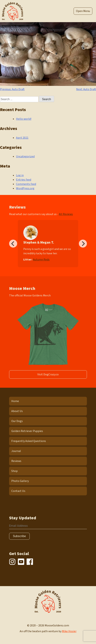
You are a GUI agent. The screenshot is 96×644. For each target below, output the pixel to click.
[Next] (83, 244)
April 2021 (22, 138)
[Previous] (13, 244)
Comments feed (26, 184)
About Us (17, 411)
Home (15, 401)
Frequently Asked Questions (29, 441)
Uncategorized (25, 156)
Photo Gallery (20, 481)
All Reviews (66, 214)
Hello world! (24, 119)
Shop (14, 471)
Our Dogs (17, 421)
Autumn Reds (41, 260)
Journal (16, 451)
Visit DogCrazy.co (48, 374)
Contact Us (18, 491)
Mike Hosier (69, 631)
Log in (20, 175)
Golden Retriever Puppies (27, 431)
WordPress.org (25, 188)
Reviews (16, 461)
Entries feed (24, 180)
